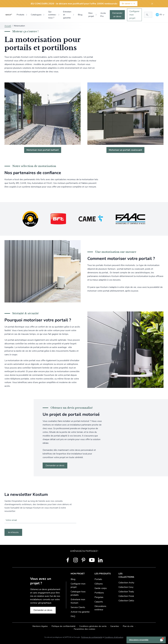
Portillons (99, 593)
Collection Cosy (126, 587)
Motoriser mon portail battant (43, 150)
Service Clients (78, 607)
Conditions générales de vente (93, 626)
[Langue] (160, 15)
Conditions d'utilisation (114, 637)
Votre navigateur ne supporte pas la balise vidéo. (84, 514)
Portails (98, 579)
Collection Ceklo (126, 601)
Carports (99, 602)
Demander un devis (117, 15)
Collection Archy (126, 583)
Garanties (115, 626)
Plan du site (128, 626)
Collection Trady (126, 592)
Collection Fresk (126, 596)
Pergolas (99, 597)
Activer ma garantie (80, 612)
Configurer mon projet (134, 15)
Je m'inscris (13, 532)
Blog (73, 579)
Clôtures (99, 584)
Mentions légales (40, 626)
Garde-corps (101, 588)
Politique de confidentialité (64, 626)
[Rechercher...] (148, 15)
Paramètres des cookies (85, 629)
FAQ (73, 616)
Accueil (8, 26)
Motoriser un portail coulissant (125, 150)
